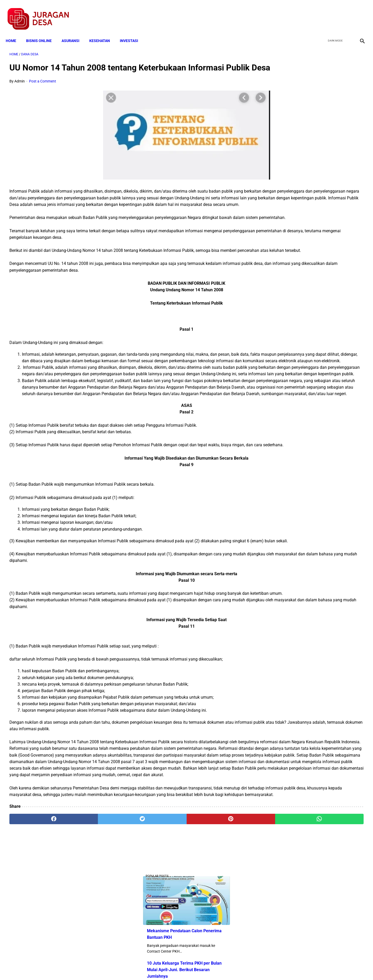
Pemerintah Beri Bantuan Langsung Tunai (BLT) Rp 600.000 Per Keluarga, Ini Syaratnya (315, 255)
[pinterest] (159, 919)
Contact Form (227, 967)
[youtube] (346, 13)
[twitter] (333, 13)
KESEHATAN (103, 32)
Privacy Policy (159, 967)
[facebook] (321, 13)
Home (15, 32)
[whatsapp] (218, 919)
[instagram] (358, 13)
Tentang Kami (255, 967)
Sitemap (204, 967)
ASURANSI (74, 32)
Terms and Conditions (125, 967)
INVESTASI (133, 32)
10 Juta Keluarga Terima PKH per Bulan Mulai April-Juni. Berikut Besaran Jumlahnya (313, 144)
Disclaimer (184, 967)
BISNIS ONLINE (43, 32)
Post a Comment (43, 89)
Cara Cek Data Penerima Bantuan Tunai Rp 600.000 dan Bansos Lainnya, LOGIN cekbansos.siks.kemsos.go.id (313, 183)
